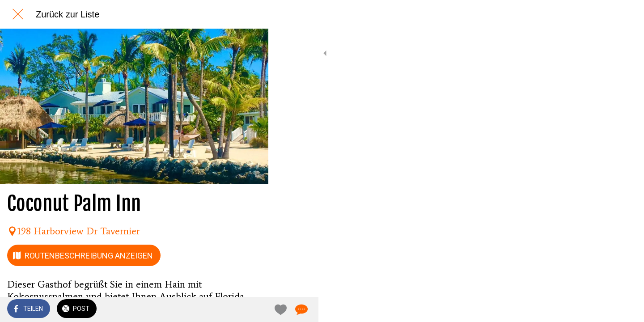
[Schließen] (18, 14)
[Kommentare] (250, 309)
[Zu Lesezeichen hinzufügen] (229, 309)
